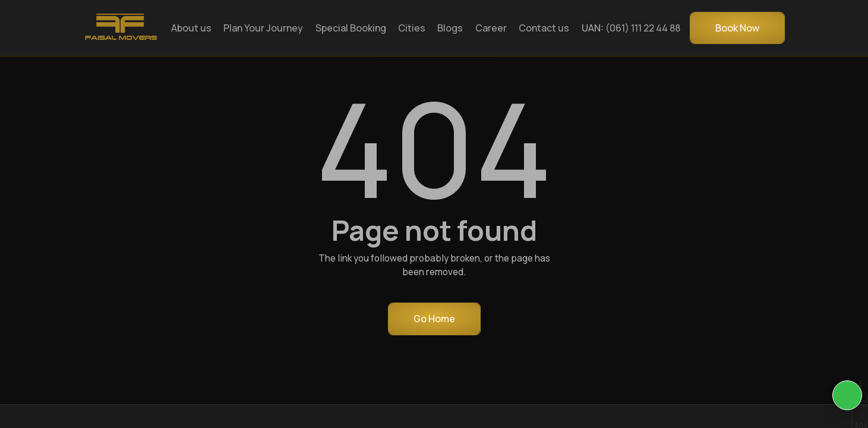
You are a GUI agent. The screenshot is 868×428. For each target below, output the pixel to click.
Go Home (434, 319)
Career (491, 28)
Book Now (737, 28)
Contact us (544, 28)
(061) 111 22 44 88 (643, 28)
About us (191, 28)
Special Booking (351, 28)
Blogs (450, 28)
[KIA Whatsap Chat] (847, 395)
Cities (412, 28)
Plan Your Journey (263, 28)
